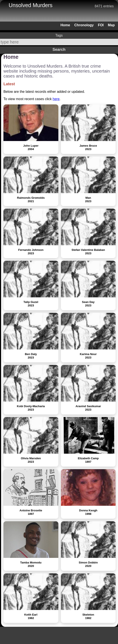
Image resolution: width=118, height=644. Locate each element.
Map (111, 25)
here (56, 99)
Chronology (84, 25)
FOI (101, 25)
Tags (59, 35)
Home (65, 25)
